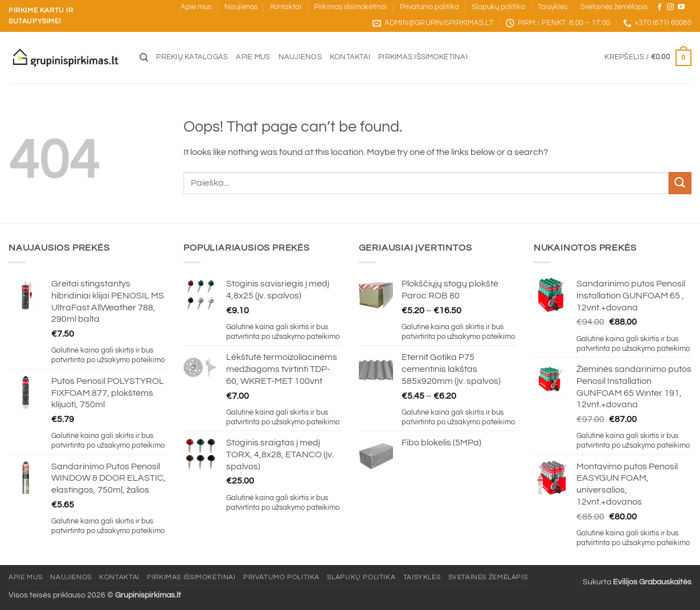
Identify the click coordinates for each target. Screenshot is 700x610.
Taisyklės (552, 7)
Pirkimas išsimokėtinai (350, 7)
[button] (648, 58)
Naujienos (241, 7)
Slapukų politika (498, 7)
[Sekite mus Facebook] (660, 7)
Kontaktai (286, 7)
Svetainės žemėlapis (614, 7)
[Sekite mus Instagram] (670, 7)
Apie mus (196, 7)
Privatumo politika (429, 7)
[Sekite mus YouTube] (681, 7)
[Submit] (680, 183)
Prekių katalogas (192, 57)
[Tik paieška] (144, 58)
